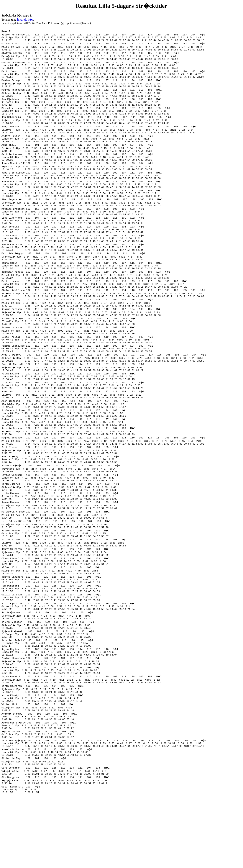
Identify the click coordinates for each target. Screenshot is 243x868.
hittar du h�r (25, 20)
